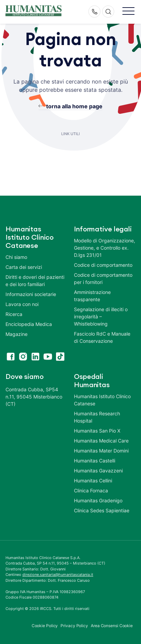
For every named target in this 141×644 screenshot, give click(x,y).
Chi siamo (16, 257)
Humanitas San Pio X (97, 431)
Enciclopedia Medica (29, 324)
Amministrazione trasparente (92, 296)
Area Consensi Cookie (112, 626)
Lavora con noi (22, 304)
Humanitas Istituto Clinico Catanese (102, 400)
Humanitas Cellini (93, 481)
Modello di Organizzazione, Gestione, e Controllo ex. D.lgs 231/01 (105, 248)
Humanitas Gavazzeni (98, 471)
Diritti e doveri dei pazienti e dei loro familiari (35, 281)
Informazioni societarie (31, 294)
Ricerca (14, 314)
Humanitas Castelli (95, 461)
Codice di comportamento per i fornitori (103, 279)
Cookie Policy (45, 626)
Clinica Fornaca (91, 490)
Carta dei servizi (24, 267)
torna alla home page (74, 106)
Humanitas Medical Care (101, 441)
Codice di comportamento (103, 265)
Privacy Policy (74, 626)
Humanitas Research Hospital (97, 417)
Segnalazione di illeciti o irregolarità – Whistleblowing (101, 316)
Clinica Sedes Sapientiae (102, 510)
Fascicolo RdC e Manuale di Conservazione (102, 337)
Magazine (17, 334)
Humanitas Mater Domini (101, 451)
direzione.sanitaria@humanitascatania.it (58, 575)
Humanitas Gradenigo (98, 500)
